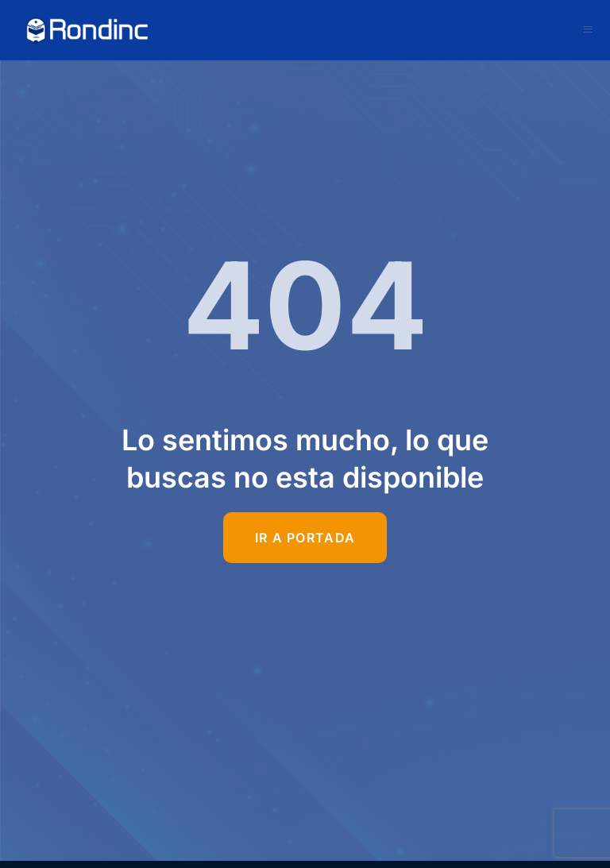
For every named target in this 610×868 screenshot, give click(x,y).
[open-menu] (588, 30)
